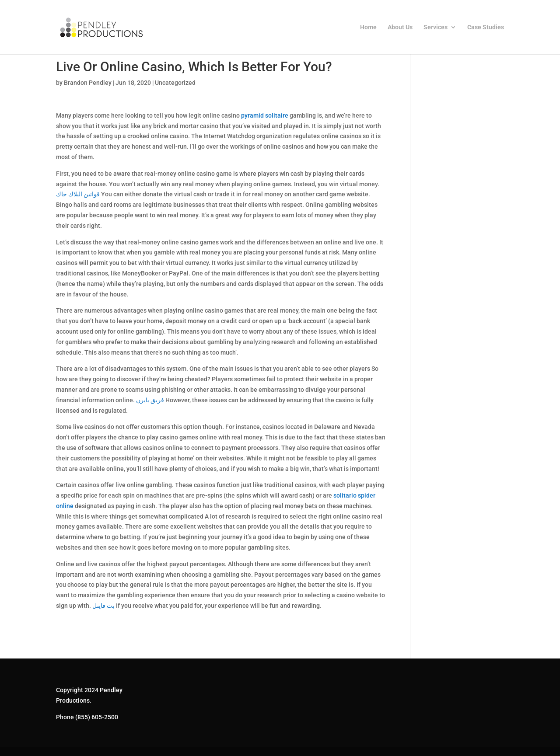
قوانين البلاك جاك (78, 194)
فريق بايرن (150, 400)
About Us (400, 27)
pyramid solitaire (265, 115)
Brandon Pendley (88, 83)
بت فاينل (103, 606)
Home (368, 27)
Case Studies (486, 27)
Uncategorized (175, 83)
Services (436, 27)
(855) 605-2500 (97, 717)
